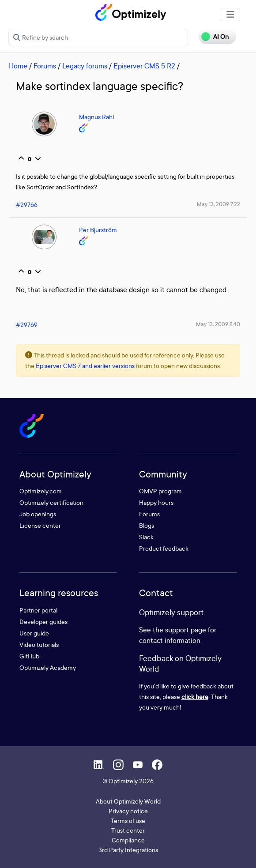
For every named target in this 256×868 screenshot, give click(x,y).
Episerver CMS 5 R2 (144, 66)
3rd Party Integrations (128, 850)
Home (18, 66)
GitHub (29, 656)
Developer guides (43, 622)
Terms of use (128, 821)
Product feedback (164, 548)
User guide (34, 633)
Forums (45, 66)
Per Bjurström (98, 230)
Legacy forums (85, 66)
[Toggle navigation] (230, 15)
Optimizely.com (41, 491)
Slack (146, 537)
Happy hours (156, 502)
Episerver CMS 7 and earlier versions (85, 366)
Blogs (147, 525)
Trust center (128, 830)
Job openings (38, 514)
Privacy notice (128, 811)
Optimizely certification (51, 502)
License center (40, 525)
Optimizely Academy (48, 667)
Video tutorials (39, 644)
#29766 (27, 205)
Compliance (128, 840)
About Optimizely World (128, 801)
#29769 (27, 325)
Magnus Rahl (96, 117)
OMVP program (160, 491)
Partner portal (38, 610)
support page (186, 630)
